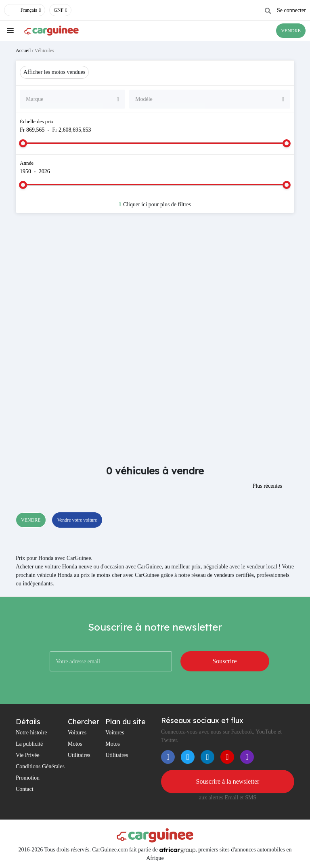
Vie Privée (28, 755)
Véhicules (44, 50)
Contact (25, 789)
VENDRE (291, 31)
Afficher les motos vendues (54, 72)
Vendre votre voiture (77, 520)
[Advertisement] (155, 283)
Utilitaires (79, 755)
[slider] (23, 143)
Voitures (77, 733)
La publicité (29, 744)
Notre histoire (31, 733)
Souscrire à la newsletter (228, 781)
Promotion (28, 778)
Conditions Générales (40, 766)
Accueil (23, 50)
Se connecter (291, 10)
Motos (75, 744)
